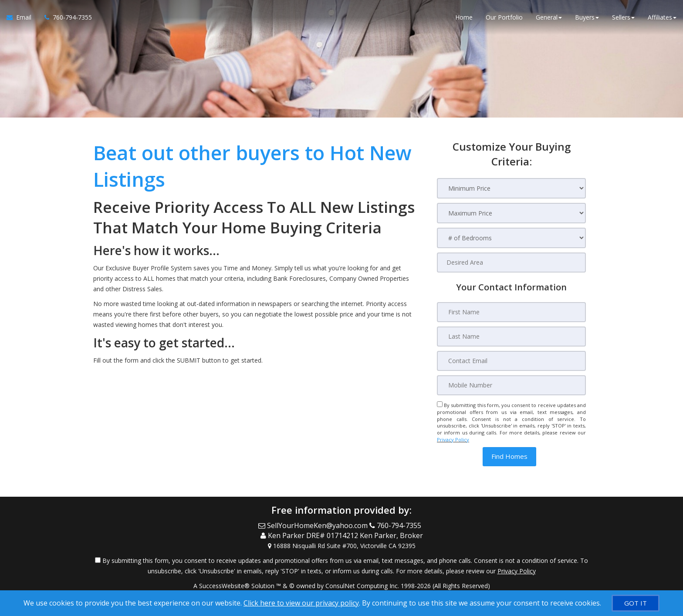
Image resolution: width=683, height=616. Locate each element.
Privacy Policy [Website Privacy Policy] (453, 439)
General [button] (549, 17)
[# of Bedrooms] (511, 238)
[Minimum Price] (511, 188)
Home (464, 17)
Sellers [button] (623, 17)
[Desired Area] (511, 263)
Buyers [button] (587, 17)
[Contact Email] (511, 361)
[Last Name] (511, 337)
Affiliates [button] (662, 17)
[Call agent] (65, 17)
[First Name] (511, 312)
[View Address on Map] (341, 545)
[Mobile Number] (511, 385)
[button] (509, 456)
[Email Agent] (22, 17)
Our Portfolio (504, 17)
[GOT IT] (636, 603)
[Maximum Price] (511, 213)
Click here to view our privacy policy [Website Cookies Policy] (301, 603)
